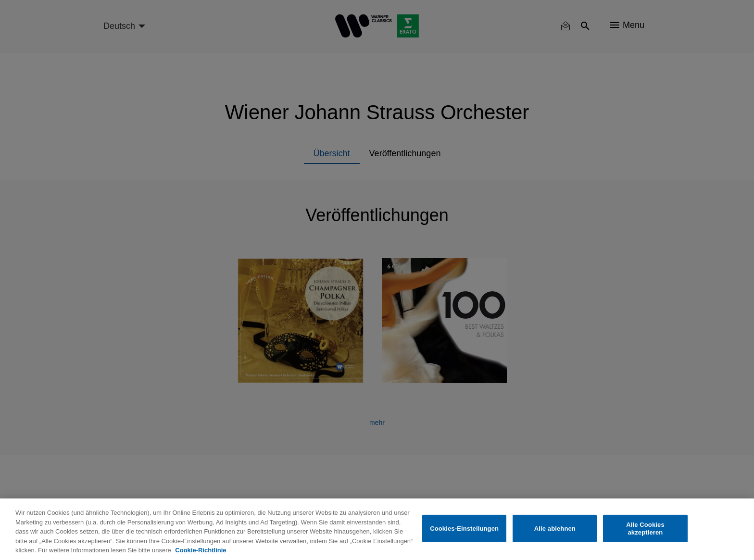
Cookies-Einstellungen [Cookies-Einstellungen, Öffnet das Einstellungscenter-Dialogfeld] (464, 529)
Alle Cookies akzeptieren (645, 529)
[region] (377, 529)
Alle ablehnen (555, 529)
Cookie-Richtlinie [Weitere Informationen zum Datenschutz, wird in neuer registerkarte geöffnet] (201, 550)
